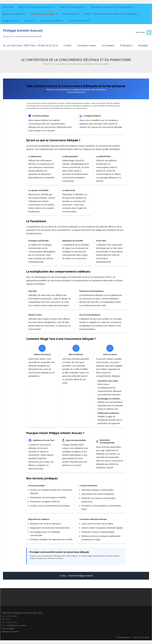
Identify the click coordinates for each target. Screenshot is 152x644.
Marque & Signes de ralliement (35, 7)
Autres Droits (69, 14)
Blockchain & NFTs (51, 21)
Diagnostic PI (10, 21)
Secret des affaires (13, 14)
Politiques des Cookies (10, 632)
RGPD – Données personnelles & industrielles (110, 14)
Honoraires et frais (79, 21)
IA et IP (29, 21)
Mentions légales (8, 628)
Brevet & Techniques (72, 7)
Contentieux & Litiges (43, 14)
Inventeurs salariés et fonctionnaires (111, 7)
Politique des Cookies (141, 637)
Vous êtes (8, 7)
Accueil (46, 64)
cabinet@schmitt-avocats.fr (16, 625)
